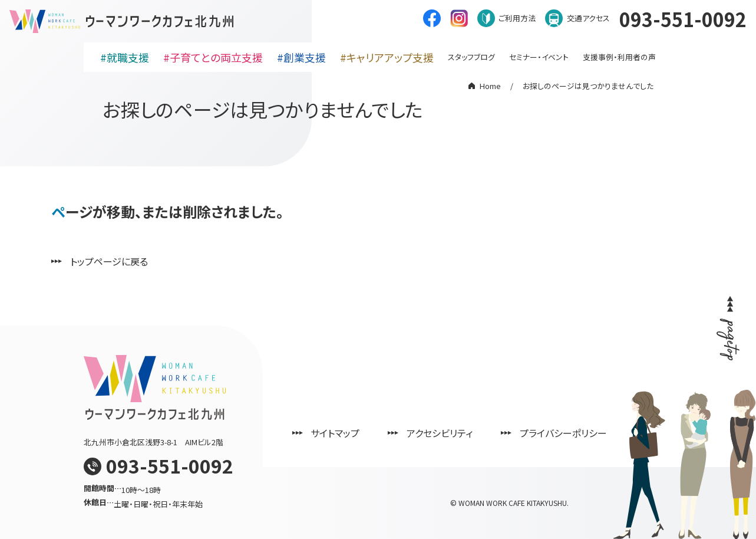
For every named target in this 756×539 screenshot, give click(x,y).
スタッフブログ (471, 57)
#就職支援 (125, 57)
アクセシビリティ (440, 433)
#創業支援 (301, 57)
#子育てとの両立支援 (213, 57)
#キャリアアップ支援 (387, 57)
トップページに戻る (109, 261)
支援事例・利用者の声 (619, 57)
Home (490, 86)
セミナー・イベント (539, 57)
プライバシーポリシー (564, 433)
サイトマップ (336, 433)
